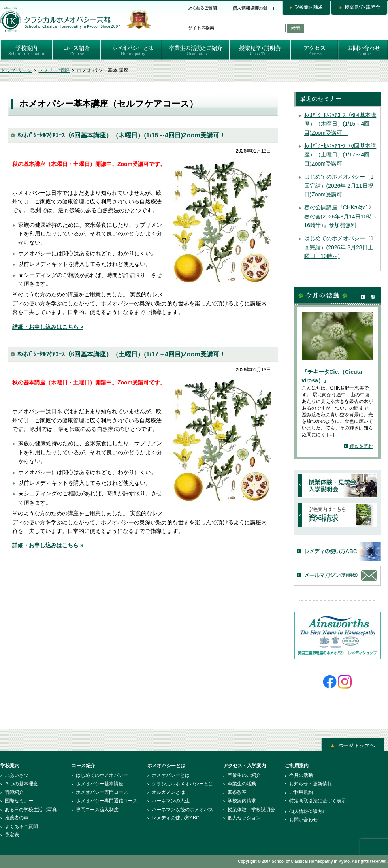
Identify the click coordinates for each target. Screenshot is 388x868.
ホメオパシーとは (171, 775)
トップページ (16, 70)
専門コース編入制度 (97, 810)
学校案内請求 (242, 801)
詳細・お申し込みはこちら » (48, 327)
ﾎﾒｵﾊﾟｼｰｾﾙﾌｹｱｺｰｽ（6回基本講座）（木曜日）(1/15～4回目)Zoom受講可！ (121, 135)
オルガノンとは (168, 792)
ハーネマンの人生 (171, 801)
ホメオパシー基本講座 (100, 784)
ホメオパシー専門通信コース (107, 801)
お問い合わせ (303, 820)
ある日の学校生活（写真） (33, 810)
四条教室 (237, 792)
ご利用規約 (301, 792)
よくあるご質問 (21, 827)
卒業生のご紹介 (244, 775)
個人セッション (244, 818)
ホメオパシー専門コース (102, 792)
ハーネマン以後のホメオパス (183, 810)
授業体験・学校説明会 (251, 810)
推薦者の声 (17, 818)
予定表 (12, 835)
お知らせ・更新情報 (311, 784)
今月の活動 (301, 775)
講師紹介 (14, 792)
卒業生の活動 (242, 784)
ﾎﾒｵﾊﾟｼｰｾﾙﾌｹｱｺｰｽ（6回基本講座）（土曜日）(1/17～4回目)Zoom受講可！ (121, 354)
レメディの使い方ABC (176, 818)
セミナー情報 (54, 70)
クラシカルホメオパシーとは (183, 784)
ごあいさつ (17, 775)
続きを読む (361, 446)
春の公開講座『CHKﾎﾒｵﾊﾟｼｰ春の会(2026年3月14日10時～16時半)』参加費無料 (341, 216)
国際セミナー (19, 801)
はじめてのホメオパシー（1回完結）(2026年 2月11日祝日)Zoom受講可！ (339, 185)
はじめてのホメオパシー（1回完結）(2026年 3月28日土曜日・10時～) (339, 247)
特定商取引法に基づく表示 (318, 801)
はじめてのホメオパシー (102, 775)
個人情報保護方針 (308, 812)
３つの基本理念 (21, 784)
